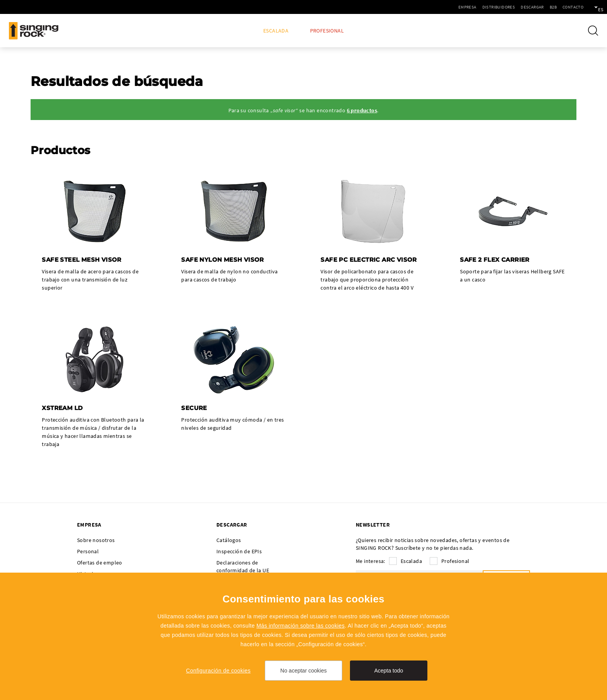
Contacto (546, 7)
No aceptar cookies (303, 671)
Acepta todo (389, 671)
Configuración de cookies (219, 671)
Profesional (327, 31)
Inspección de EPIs (239, 552)
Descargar (506, 7)
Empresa (441, 7)
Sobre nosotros (96, 541)
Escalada (276, 31)
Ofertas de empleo (100, 563)
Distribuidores (472, 7)
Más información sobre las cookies (300, 626)
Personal (88, 552)
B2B (526, 7)
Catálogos (229, 541)
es (588, 7)
